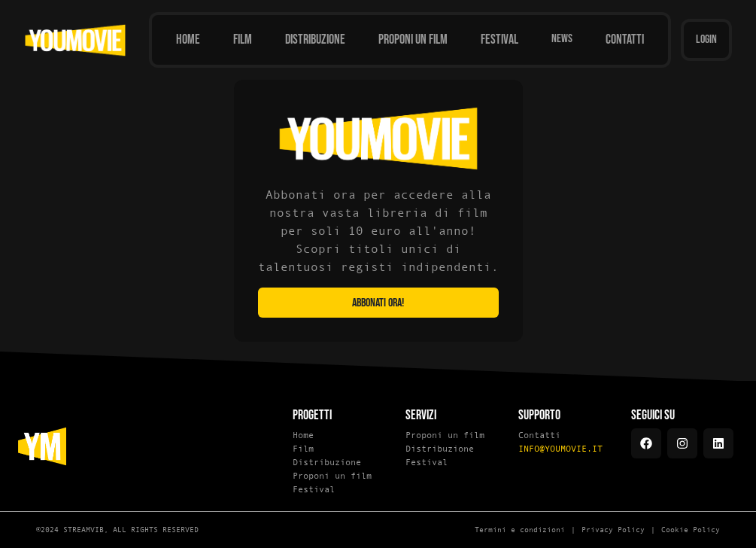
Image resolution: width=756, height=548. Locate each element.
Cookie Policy (691, 530)
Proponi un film (332, 476)
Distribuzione (327, 462)
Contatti (539, 435)
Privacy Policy (613, 530)
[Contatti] (625, 40)
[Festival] (499, 40)
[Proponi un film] (413, 40)
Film (303, 449)
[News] (562, 40)
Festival (314, 489)
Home (303, 435)
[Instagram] (682, 443)
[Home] (188, 40)
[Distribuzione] (315, 40)
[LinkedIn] (718, 443)
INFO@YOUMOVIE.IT (560, 449)
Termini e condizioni (520, 530)
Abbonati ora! (378, 303)
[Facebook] (646, 443)
